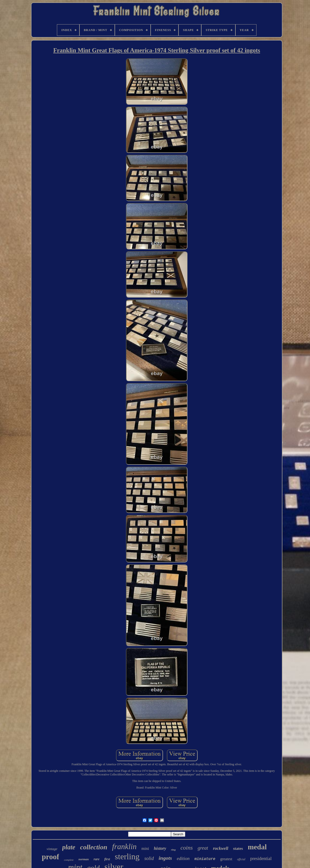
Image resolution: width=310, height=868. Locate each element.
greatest (226, 859)
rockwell (221, 848)
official (241, 859)
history (160, 848)
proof (50, 857)
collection (94, 847)
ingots (165, 858)
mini (145, 848)
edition (183, 858)
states (238, 848)
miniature (205, 859)
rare (97, 859)
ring (173, 850)
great (203, 848)
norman (84, 859)
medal (257, 847)
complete (69, 860)
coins (187, 848)
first (107, 859)
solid (149, 858)
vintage (52, 849)
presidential (261, 858)
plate (69, 847)
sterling (127, 856)
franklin (124, 846)
